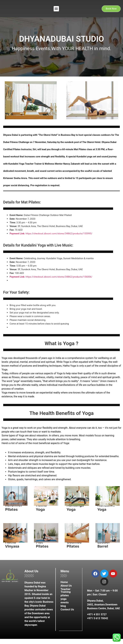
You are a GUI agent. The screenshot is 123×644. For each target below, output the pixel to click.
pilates (65, 595)
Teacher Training (66, 590)
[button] (56, 9)
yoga (64, 599)
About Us (66, 586)
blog (63, 606)
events (65, 602)
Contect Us (67, 609)
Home (64, 582)
